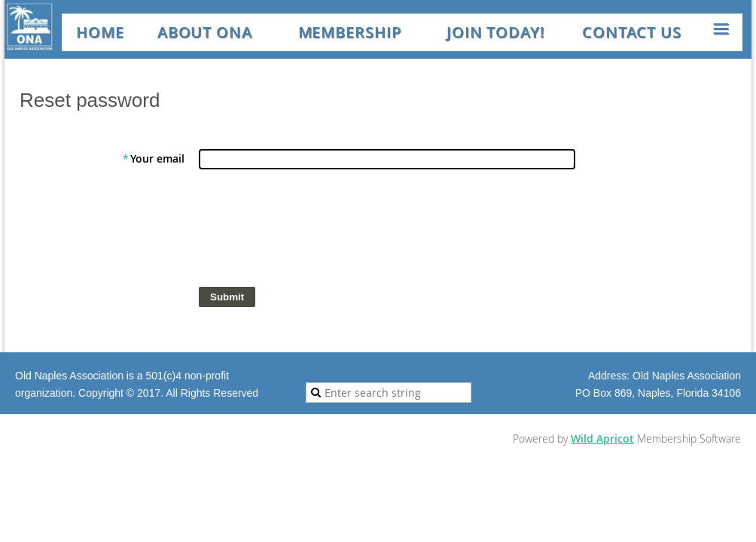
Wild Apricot (602, 438)
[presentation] (313, 232)
